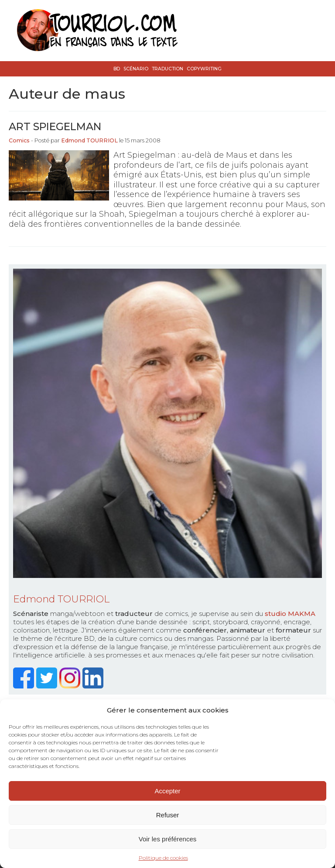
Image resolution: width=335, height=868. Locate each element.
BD (117, 69)
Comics (19, 140)
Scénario (136, 69)
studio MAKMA (290, 614)
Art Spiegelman (55, 126)
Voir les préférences (168, 839)
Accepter (167, 791)
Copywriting (204, 69)
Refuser (168, 815)
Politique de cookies (163, 858)
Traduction (167, 69)
